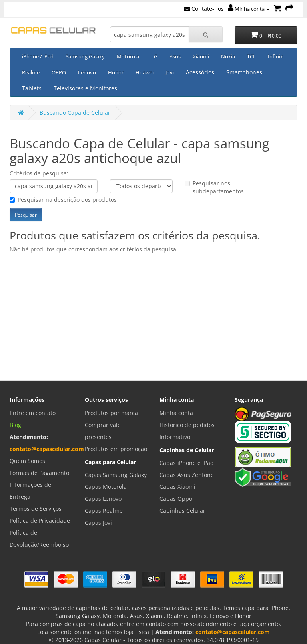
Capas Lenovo (103, 499)
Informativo (175, 437)
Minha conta (249, 9)
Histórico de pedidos (187, 425)
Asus (175, 56)
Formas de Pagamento (39, 473)
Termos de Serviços (36, 509)
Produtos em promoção (116, 449)
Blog (15, 425)
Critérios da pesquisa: (39, 173)
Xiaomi (201, 56)
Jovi (170, 72)
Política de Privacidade (40, 521)
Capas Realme (104, 511)
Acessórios (200, 72)
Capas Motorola (106, 487)
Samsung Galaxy (85, 56)
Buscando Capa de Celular (75, 113)
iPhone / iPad (38, 56)
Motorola (128, 56)
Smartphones (244, 72)
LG (154, 56)
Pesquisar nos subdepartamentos (214, 187)
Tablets (32, 88)
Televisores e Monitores (85, 88)
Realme (31, 72)
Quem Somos (27, 461)
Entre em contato (33, 413)
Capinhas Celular (182, 511)
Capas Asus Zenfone (187, 475)
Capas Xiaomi (177, 487)
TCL (251, 56)
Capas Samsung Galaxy (116, 475)
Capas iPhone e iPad (187, 463)
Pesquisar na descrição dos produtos (63, 200)
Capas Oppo (176, 499)
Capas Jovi (98, 523)
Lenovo (87, 72)
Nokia (228, 56)
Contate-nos (204, 9)
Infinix (275, 56)
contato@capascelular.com (47, 449)
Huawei (145, 72)
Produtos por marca (111, 413)
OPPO (59, 72)
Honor (116, 72)
